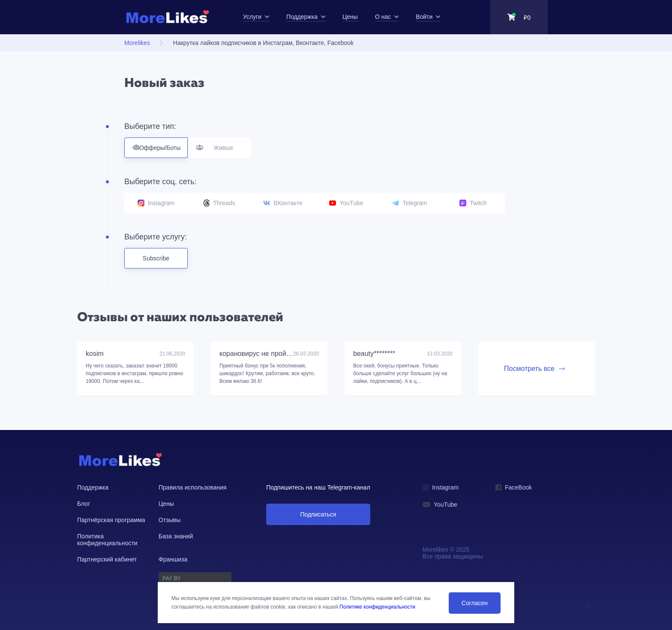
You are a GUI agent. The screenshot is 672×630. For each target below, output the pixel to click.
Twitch (473, 203)
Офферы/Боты (156, 144)
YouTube (346, 203)
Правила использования (192, 487)
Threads (219, 203)
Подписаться (318, 514)
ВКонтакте (283, 203)
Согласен (475, 603)
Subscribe (156, 258)
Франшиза (173, 559)
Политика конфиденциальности (107, 540)
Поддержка (93, 487)
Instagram (156, 203)
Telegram (410, 203)
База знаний (176, 536)
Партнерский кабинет (107, 559)
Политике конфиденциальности (377, 607)
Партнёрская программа (111, 520)
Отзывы (169, 520)
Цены (166, 504)
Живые (220, 144)
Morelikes (137, 43)
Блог (84, 504)
